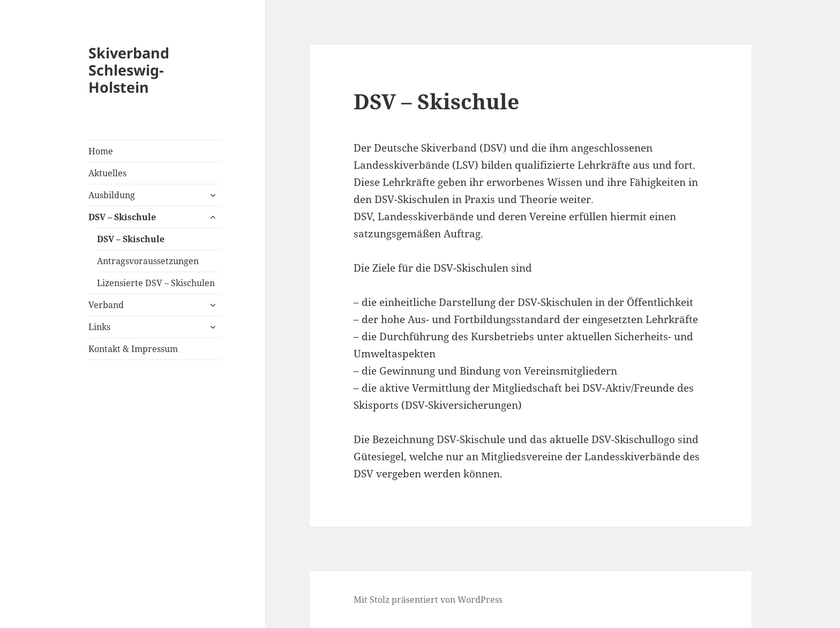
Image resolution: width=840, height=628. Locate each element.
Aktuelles (107, 173)
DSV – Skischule (122, 217)
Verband (106, 305)
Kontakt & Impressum (133, 349)
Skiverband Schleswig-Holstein (129, 70)
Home (101, 151)
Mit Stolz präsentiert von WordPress (428, 600)
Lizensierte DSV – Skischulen (156, 283)
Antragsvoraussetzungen (148, 261)
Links (99, 327)
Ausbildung (112, 195)
